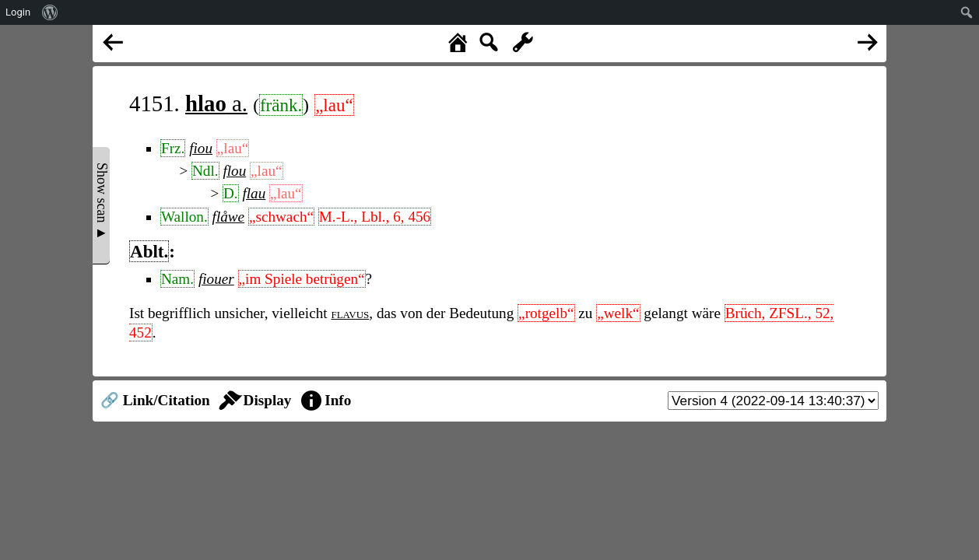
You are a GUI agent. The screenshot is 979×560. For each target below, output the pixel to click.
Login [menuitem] (18, 12)
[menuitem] (50, 12)
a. (216, 103)
